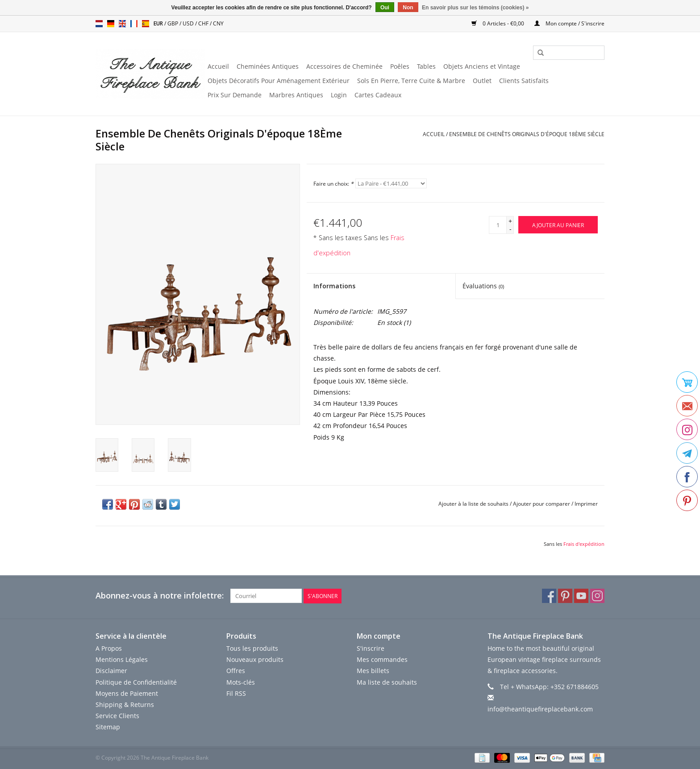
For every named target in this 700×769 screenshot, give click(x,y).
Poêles (400, 66)
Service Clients (117, 716)
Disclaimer (111, 671)
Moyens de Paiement (127, 693)
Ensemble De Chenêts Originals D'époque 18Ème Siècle (527, 134)
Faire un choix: (333, 184)
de (111, 24)
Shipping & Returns (125, 705)
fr (134, 24)
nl (99, 24)
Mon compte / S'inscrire (569, 23)
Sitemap (108, 727)
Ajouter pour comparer (542, 504)
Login (339, 95)
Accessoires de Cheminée (344, 66)
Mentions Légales (122, 659)
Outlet (482, 81)
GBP (173, 23)
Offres (236, 671)
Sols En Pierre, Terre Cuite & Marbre (411, 81)
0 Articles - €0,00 (498, 23)
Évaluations (483, 286)
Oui (385, 8)
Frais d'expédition (584, 544)
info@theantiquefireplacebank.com (540, 709)
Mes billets (373, 671)
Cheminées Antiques (268, 66)
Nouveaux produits (255, 659)
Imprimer (586, 504)
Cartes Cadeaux (378, 95)
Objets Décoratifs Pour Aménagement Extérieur (279, 81)
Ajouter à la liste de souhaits (473, 504)
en (122, 24)
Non (408, 8)
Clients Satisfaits (524, 81)
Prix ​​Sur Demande (235, 95)
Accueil (218, 66)
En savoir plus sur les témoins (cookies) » (475, 8)
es (146, 24)
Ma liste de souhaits (387, 682)
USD (189, 23)
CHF (204, 23)
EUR (159, 23)
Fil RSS (236, 693)
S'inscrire (371, 648)
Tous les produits (252, 648)
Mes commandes (382, 659)
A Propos (109, 648)
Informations (334, 286)
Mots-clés (241, 682)
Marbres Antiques (296, 95)
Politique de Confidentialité (136, 682)
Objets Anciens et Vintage (482, 66)
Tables (426, 66)
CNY (218, 23)
